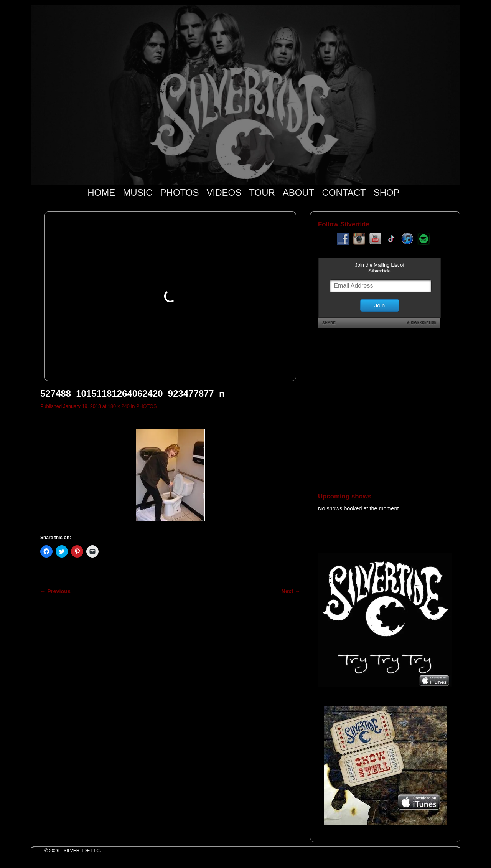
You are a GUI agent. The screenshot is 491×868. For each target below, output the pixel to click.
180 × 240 (119, 406)
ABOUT (299, 192)
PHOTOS (180, 192)
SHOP (387, 192)
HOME (101, 192)
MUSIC (138, 192)
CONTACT (344, 192)
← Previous (55, 591)
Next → (291, 591)
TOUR (262, 192)
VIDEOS (224, 192)
